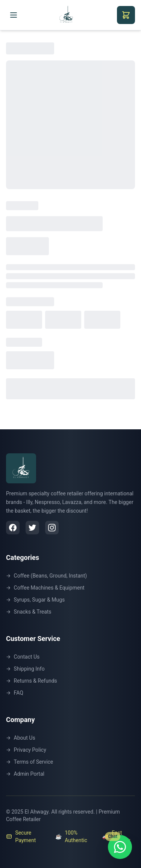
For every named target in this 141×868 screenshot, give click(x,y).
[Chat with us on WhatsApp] (120, 847)
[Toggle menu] (14, 15)
